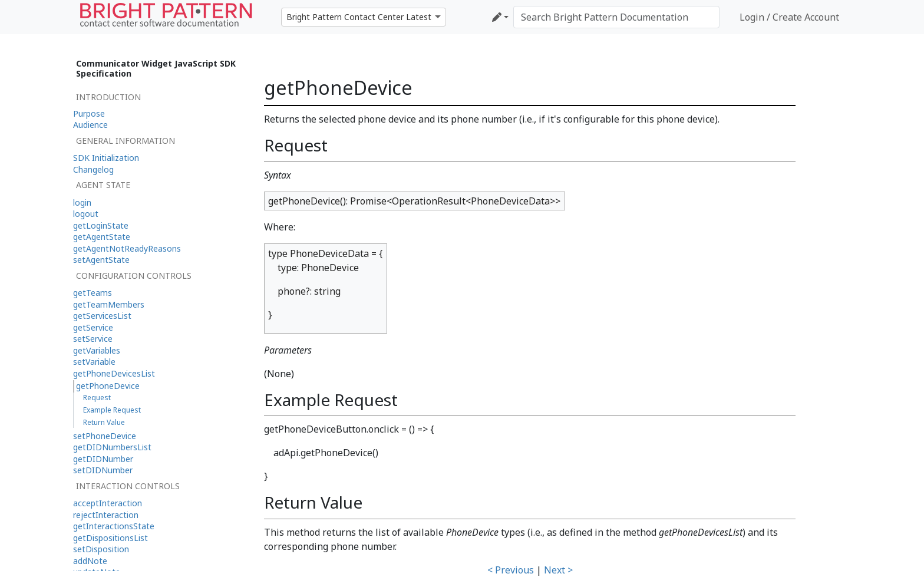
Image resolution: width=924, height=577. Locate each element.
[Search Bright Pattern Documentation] (616, 17)
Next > (558, 570)
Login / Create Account (789, 17)
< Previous (511, 570)
